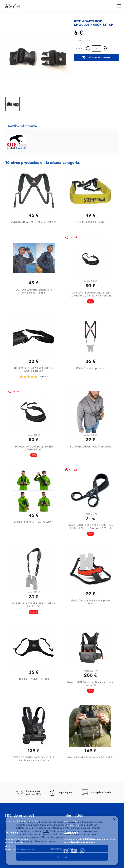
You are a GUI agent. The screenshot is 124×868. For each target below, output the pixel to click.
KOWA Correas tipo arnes (90, 368)
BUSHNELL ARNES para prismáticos (90, 447)
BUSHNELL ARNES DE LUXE (34, 679)
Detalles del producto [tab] (23, 126)
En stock (11, 148)
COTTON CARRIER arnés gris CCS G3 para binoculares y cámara (34, 759)
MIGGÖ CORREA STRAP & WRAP (34, 522)
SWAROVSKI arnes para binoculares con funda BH (90, 683)
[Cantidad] (96, 48)
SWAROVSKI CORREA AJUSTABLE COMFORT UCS (34, 448)
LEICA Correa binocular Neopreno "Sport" (90, 602)
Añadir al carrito (96, 58)
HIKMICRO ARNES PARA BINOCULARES (90, 758)
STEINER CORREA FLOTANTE (90, 222)
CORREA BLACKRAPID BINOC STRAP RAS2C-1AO (34, 605)
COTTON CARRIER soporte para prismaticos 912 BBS (34, 291)
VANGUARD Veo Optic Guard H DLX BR (34, 222)
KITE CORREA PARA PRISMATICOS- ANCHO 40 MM (34, 370)
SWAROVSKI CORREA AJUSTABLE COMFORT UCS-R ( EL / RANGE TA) (90, 294)
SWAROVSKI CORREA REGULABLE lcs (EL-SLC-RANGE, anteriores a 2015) (90, 527)
